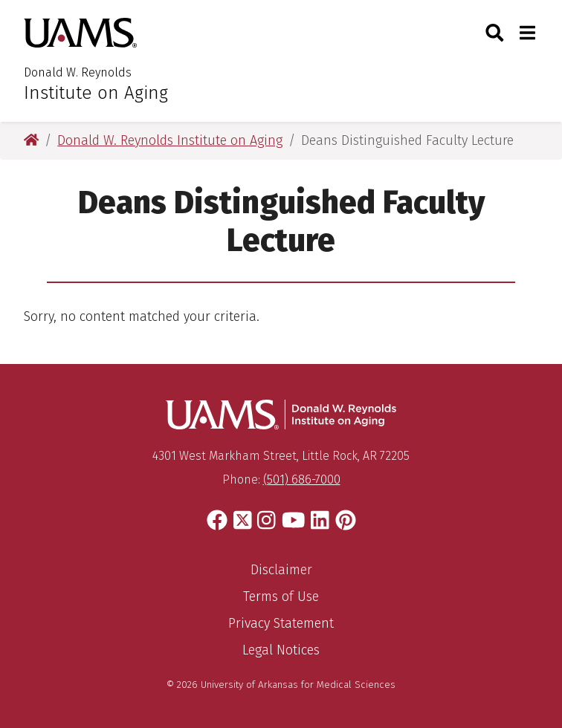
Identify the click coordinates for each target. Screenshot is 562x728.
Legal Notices (281, 650)
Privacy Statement (281, 623)
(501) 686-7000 (302, 480)
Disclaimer (281, 570)
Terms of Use (281, 597)
